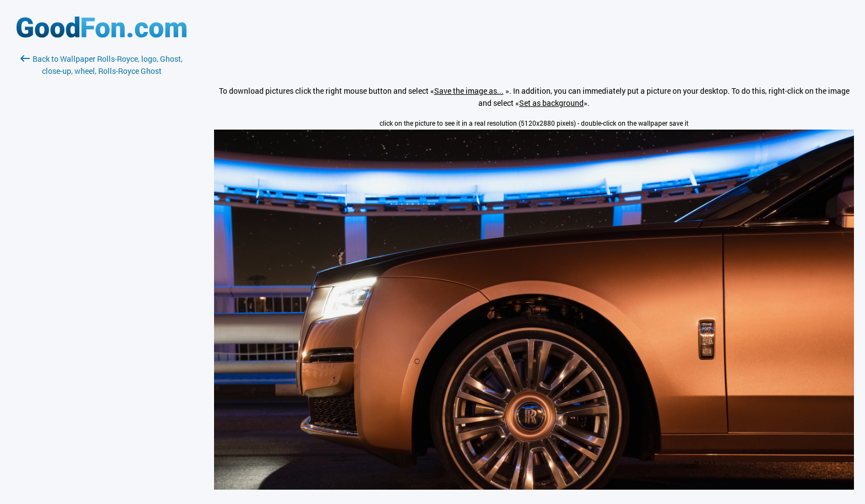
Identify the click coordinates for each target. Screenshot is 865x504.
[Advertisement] (102, 208)
